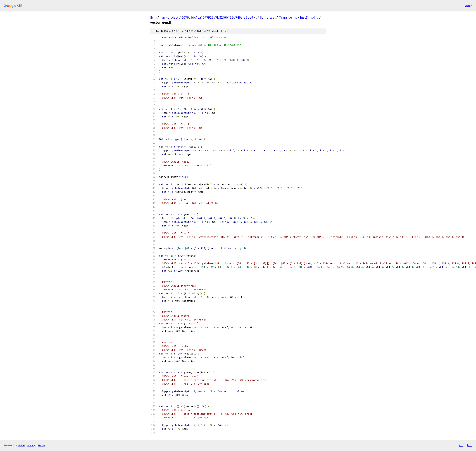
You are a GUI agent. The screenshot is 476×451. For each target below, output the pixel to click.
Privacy (31, 445)
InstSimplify (309, 17)
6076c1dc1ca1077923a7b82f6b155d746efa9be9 (217, 17)
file (224, 31)
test (272, 17)
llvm (153, 17)
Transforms (288, 17)
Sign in (469, 6)
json (470, 445)
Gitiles (22, 445)
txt (461, 445)
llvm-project (169, 17)
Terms (41, 445)
